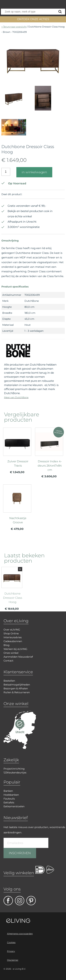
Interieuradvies (13, 637)
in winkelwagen (34, 172)
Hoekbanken (11, 795)
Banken (8, 791)
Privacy (11, 951)
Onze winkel (11, 653)
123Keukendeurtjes (15, 773)
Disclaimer (13, 960)
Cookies (11, 942)
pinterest (31, 901)
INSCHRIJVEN (20, 853)
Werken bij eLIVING (15, 649)
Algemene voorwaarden (20, 934)
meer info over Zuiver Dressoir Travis (17, 452)
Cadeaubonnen (13, 641)
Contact (8, 661)
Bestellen (9, 681)
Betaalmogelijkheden (17, 685)
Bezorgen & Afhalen (16, 688)
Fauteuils (9, 799)
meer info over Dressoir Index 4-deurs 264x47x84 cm (49, 454)
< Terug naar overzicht (14, 27)
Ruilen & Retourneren (17, 692)
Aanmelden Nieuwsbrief (18, 657)
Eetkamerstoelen (14, 806)
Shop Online (11, 633)
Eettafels (9, 803)
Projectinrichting (14, 769)
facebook (8, 901)
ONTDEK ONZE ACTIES (33, 19)
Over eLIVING (12, 630)
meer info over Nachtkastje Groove (17, 509)
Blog (7, 645)
